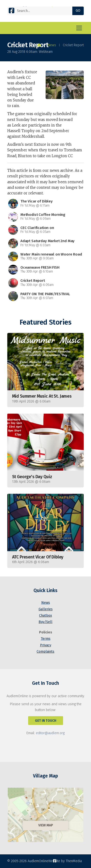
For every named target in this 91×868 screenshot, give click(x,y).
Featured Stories (45, 322)
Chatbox (45, 616)
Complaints (45, 652)
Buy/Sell (45, 622)
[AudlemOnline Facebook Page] (12, 12)
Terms (46, 639)
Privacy (46, 645)
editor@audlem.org (50, 733)
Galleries (46, 609)
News (52, 45)
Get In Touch (46, 721)
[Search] (42, 11)
